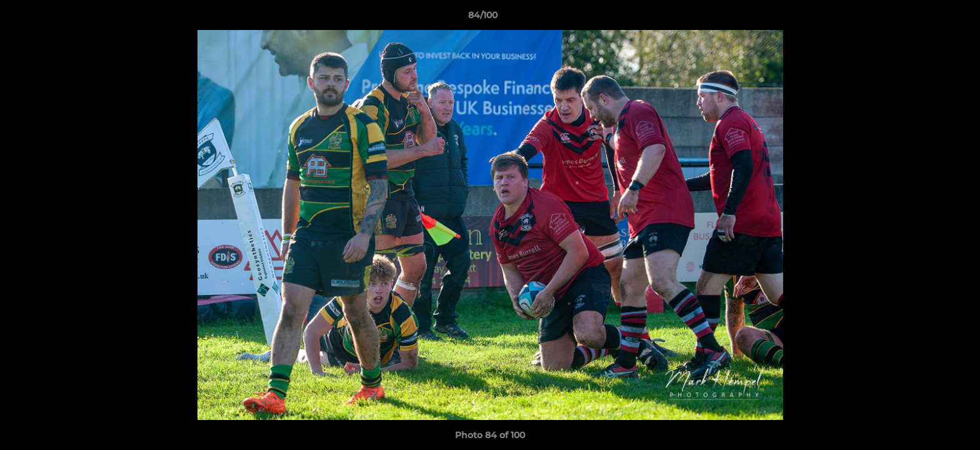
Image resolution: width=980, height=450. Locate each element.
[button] (927, 18)
